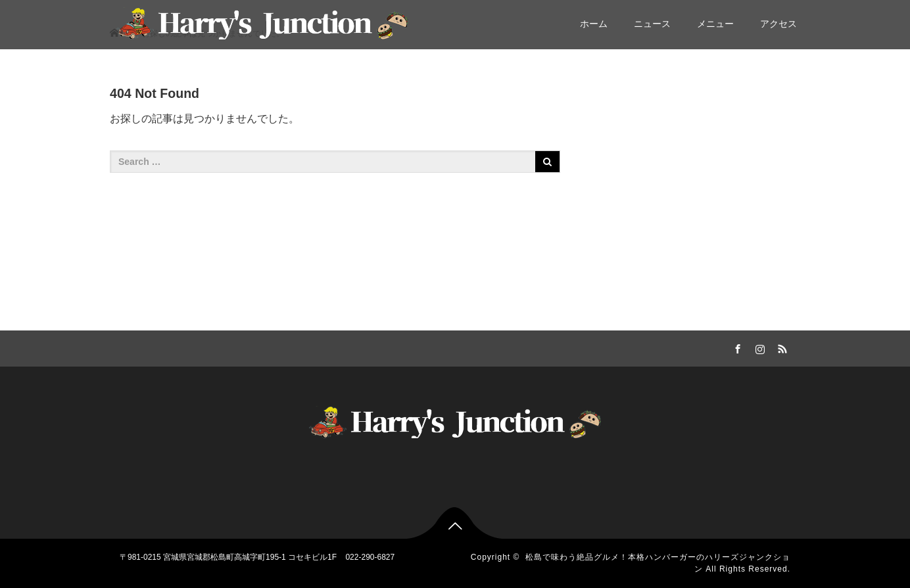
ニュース (652, 24)
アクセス (778, 24)
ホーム (594, 24)
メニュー (715, 24)
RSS (780, 347)
